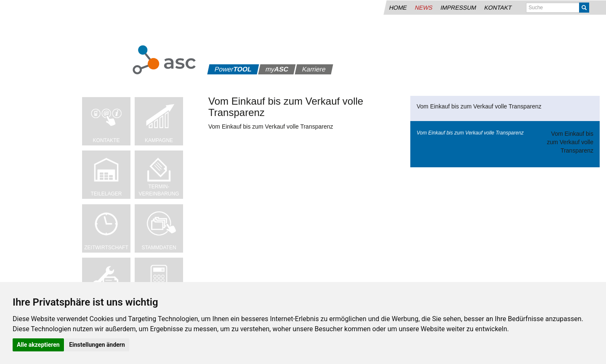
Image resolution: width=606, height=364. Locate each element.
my (277, 69)
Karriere (314, 69)
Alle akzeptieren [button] (38, 345)
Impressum (458, 8)
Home (398, 8)
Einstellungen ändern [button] (97, 345)
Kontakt (498, 8)
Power (233, 69)
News (424, 8)
